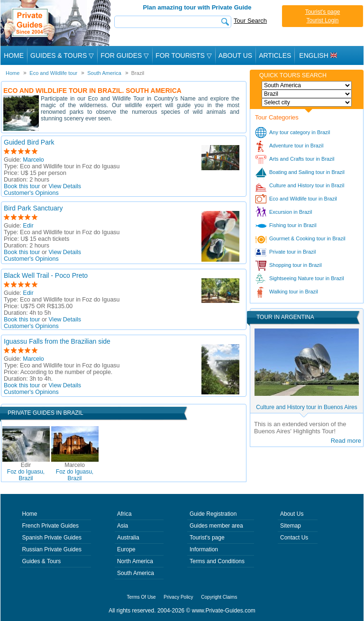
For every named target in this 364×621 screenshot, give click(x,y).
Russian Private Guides (52, 549)
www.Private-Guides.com (224, 611)
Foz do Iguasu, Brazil (26, 472)
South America (136, 573)
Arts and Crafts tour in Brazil (302, 159)
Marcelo (33, 160)
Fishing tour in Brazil (293, 225)
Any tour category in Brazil (300, 132)
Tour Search (250, 21)
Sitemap (291, 526)
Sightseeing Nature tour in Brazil (307, 278)
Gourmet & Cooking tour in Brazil (307, 238)
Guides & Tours (42, 561)
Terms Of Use (141, 597)
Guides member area (216, 526)
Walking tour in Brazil (294, 292)
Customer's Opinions (31, 193)
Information (204, 549)
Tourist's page (323, 12)
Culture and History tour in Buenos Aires (306, 407)
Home (14, 55)
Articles (275, 55)
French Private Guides (50, 526)
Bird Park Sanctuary (33, 208)
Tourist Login (322, 20)
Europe (126, 549)
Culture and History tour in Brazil (307, 185)
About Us (235, 55)
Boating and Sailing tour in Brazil (307, 172)
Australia (128, 538)
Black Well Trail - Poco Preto (46, 275)
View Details (65, 186)
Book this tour (22, 186)
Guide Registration (213, 514)
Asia (123, 526)
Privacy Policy (178, 597)
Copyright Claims (219, 597)
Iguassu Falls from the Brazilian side (57, 341)
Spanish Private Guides (52, 538)
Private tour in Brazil (292, 252)
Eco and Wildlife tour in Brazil (303, 199)
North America (135, 561)
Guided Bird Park (29, 142)
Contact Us (294, 538)
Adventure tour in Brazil (296, 146)
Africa (124, 514)
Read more (346, 441)
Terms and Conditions (217, 561)
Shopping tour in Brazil (296, 265)
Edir (28, 226)
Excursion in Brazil (291, 212)
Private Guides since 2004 (57, 23)
